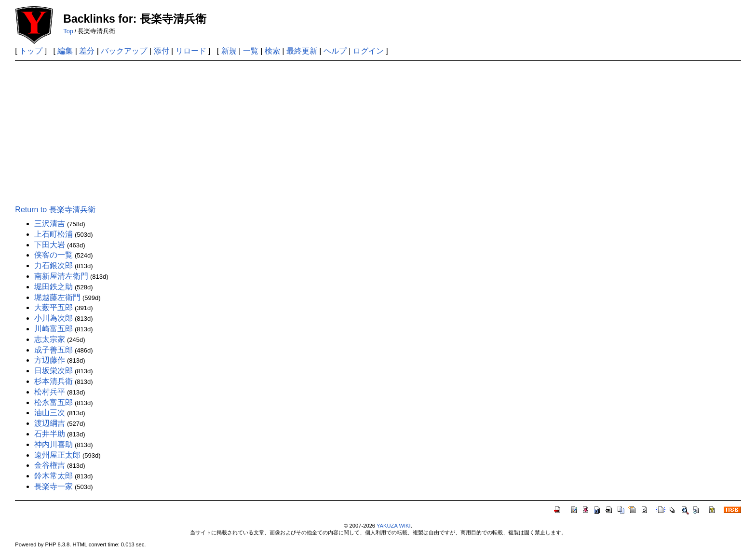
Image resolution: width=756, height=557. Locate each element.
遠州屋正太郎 (57, 455)
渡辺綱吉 (50, 423)
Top (68, 31)
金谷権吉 (50, 465)
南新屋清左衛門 (61, 276)
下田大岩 (50, 245)
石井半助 (50, 434)
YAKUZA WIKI (394, 526)
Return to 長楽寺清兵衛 (55, 210)
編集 (65, 51)
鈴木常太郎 (54, 476)
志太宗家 (50, 339)
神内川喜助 (54, 444)
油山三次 (50, 413)
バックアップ (124, 51)
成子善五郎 (54, 350)
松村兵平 (50, 392)
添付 (162, 51)
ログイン (368, 51)
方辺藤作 (50, 360)
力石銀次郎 (54, 265)
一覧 (251, 51)
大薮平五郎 (54, 307)
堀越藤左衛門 (57, 297)
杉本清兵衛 (54, 381)
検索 (272, 51)
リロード (191, 51)
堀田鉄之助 (54, 287)
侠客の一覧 (54, 255)
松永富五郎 (54, 402)
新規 (229, 51)
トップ (31, 51)
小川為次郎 (54, 318)
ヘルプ (335, 51)
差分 (87, 51)
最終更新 (302, 51)
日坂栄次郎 (54, 371)
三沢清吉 (50, 224)
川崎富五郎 (54, 329)
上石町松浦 (54, 234)
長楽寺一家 (54, 486)
